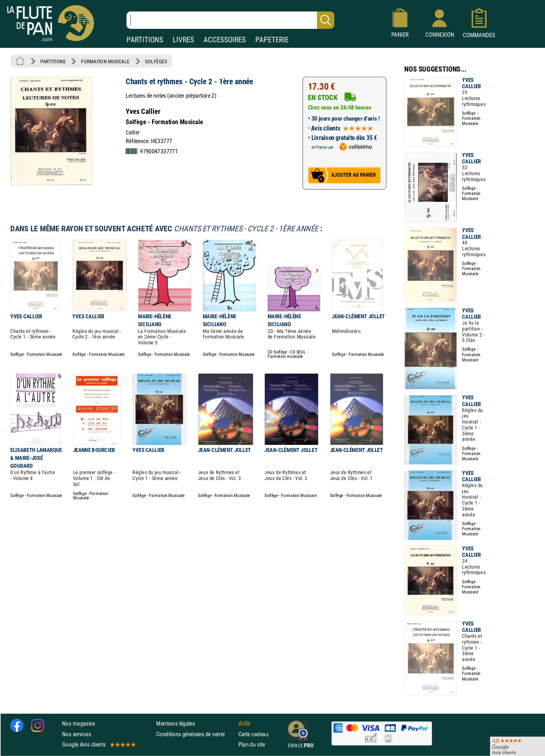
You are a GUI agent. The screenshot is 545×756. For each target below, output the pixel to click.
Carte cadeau (253, 734)
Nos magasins (79, 723)
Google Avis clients (98, 744)
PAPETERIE (272, 40)
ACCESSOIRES (225, 40)
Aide (244, 724)
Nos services (76, 734)
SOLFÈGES (156, 61)
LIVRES (183, 40)
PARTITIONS (145, 40)
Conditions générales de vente (195, 734)
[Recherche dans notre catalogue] (230, 20)
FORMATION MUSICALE (105, 61)
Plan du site (252, 744)
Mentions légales (175, 723)
